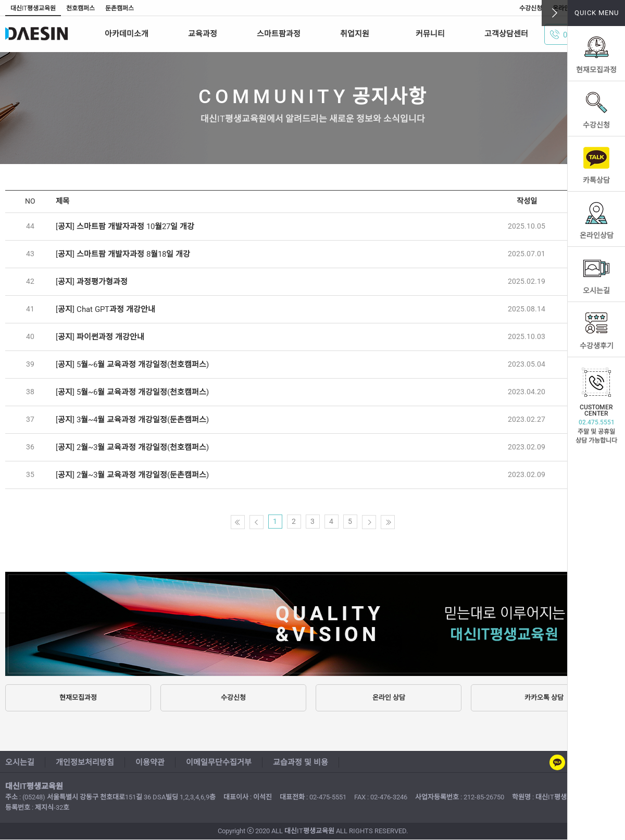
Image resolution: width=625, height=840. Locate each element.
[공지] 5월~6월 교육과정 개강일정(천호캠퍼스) (132, 365)
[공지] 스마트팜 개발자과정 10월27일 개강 (125, 227)
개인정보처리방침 (85, 762)
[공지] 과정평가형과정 (92, 282)
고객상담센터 (506, 34)
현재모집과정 (596, 70)
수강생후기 (597, 346)
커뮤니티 (430, 34)
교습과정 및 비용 (301, 762)
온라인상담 (597, 235)
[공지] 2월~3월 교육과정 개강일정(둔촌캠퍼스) (132, 475)
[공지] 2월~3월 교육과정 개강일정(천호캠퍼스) (132, 447)
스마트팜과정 (279, 34)
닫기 (555, 13)
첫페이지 (238, 522)
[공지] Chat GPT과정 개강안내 (105, 309)
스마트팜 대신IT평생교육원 (48, 34)
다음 (369, 522)
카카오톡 (557, 762)
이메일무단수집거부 (219, 762)
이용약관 (150, 762)
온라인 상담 (389, 698)
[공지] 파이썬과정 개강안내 (100, 337)
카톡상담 (596, 180)
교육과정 (203, 34)
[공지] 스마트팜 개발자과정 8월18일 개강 (123, 254)
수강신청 (596, 125)
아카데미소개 (127, 34)
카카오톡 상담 (544, 698)
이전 (257, 522)
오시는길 (596, 291)
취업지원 (355, 34)
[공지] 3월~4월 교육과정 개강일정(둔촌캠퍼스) (132, 420)
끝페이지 (388, 522)
